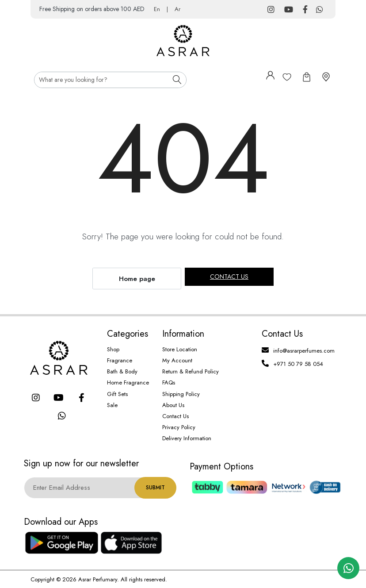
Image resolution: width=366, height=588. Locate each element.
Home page (137, 279)
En (157, 9)
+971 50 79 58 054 (298, 364)
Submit (155, 488)
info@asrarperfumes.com (304, 351)
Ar (177, 9)
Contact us (229, 277)
